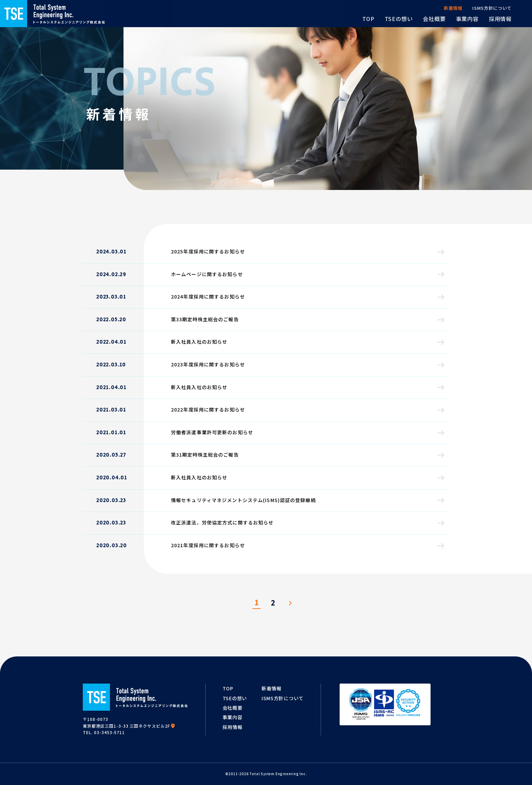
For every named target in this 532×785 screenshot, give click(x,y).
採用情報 (233, 727)
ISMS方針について (283, 698)
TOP (228, 688)
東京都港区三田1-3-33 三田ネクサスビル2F (129, 726)
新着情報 (272, 688)
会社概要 (233, 708)
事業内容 (233, 717)
